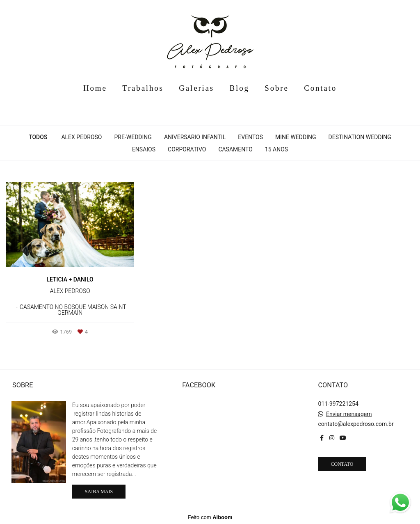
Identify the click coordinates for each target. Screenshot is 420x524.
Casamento (235, 149)
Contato (320, 88)
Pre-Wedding (133, 137)
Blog (240, 88)
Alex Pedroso (81, 137)
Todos (38, 137)
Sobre (276, 88)
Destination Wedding (360, 137)
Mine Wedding (296, 137)
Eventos (250, 137)
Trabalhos (143, 88)
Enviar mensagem (349, 414)
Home (95, 88)
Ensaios (144, 149)
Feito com (210, 517)
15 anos (276, 149)
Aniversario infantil (195, 137)
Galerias (196, 88)
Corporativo (187, 149)
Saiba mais (99, 492)
